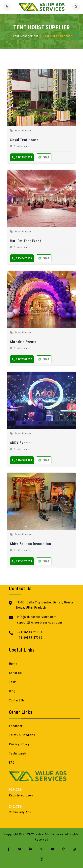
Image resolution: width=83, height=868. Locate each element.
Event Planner (23, 130)
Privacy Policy (19, 744)
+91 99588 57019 (30, 638)
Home (13, 664)
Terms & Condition (22, 735)
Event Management (25, 36)
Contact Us (17, 700)
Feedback (16, 726)
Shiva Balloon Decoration (30, 544)
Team (13, 682)
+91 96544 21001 (30, 632)
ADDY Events (20, 443)
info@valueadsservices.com (37, 617)
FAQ (12, 763)
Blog (12, 691)
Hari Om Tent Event (26, 241)
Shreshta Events (23, 342)
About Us (15, 673)
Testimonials (18, 753)
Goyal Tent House (24, 140)
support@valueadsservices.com (40, 622)
